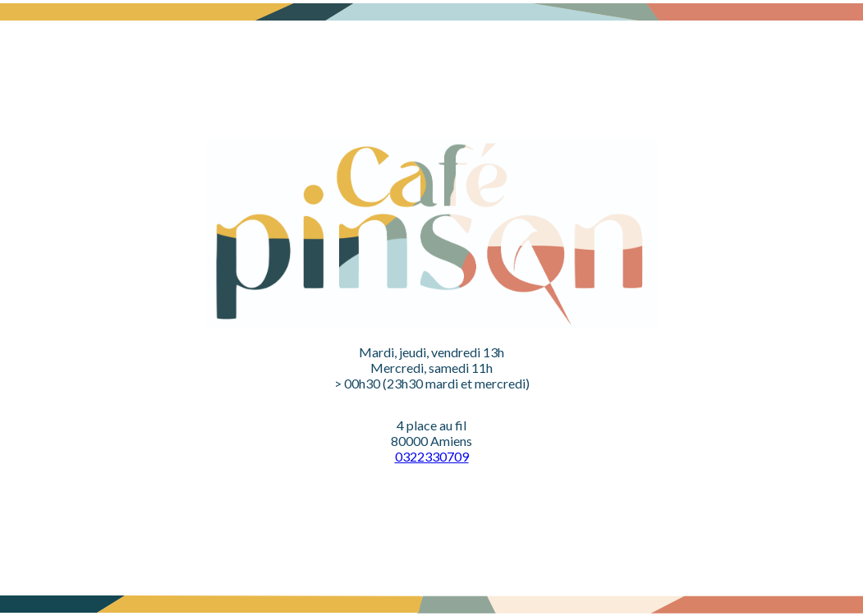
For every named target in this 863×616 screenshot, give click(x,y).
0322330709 (432, 456)
